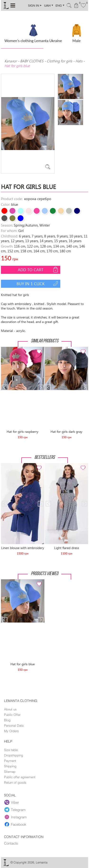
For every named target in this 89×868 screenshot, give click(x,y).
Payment (10, 761)
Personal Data (14, 726)
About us (10, 709)
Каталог (11, 61)
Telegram (15, 810)
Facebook (15, 825)
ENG (60, 5)
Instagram (16, 817)
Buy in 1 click (38, 284)
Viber (12, 803)
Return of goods (15, 782)
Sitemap (10, 772)
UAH (49, 5)
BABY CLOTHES (32, 61)
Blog (7, 720)
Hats (79, 61)
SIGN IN (35, 5)
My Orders (11, 731)
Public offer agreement (20, 777)
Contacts (11, 843)
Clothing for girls (60, 61)
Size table (11, 750)
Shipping (10, 766)
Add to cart (38, 270)
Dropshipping (14, 755)
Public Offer (12, 715)
